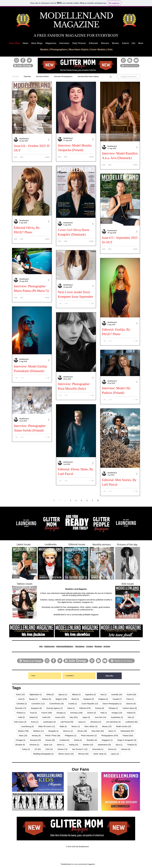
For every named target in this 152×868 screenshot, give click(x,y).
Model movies (124, 726)
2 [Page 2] (70, 500)
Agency (64, 694)
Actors (21, 694)
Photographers (59, 50)
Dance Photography (113, 704)
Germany (77, 713)
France (47, 713)
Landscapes (50, 722)
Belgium (62, 699)
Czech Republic (91, 704)
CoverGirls (39, 704)
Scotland (65, 740)
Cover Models (98, 50)
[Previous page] (60, 500)
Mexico (77, 726)
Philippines (72, 735)
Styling (74, 745)
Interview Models (42, 76)
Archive (107, 646)
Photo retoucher (90, 735)
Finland (22, 713)
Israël (47, 717)
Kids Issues (21, 722)
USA (50, 749)
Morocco (69, 731)
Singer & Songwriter (128, 740)
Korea (35, 722)
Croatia (73, 704)
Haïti (105, 713)
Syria (120, 745)
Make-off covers (48, 726)
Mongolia (54, 731)
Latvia (83, 722)
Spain (49, 745)
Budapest (90, 699)
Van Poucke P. (81, 749)
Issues (61, 717)
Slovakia (21, 745)
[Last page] (98, 500)
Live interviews (114, 722)
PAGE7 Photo (54, 735)
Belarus (47, 699)
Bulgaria (104, 699)
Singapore (108, 740)
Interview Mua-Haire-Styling (88, 76)
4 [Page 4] (81, 500)
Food (34, 713)
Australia (118, 694)
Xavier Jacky (100, 754)
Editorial (86, 708)
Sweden (89, 745)
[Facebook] (23, 60)
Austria (132, 694)
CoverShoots (57, 704)
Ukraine (63, 749)
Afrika (51, 694)
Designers (37, 708)
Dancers (132, 704)
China (131, 699)
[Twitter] (29, 60)
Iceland (132, 713)
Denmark (22, 708)
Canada (118, 699)
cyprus (116, 754)
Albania (77, 694)
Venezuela (99, 749)
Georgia (62, 713)
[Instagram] (17, 60)
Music (113, 731)
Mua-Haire (99, 731)
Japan (87, 717)
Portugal (21, 740)
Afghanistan (36, 694)
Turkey (27, 749)
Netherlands (128, 731)
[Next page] (92, 500)
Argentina (91, 694)
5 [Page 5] (87, 500)
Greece (92, 713)
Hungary (118, 713)
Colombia (22, 704)
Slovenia (35, 745)
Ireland (34, 717)
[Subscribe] (109, 676)
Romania (36, 740)
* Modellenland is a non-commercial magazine (78, 864)
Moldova (39, 731)
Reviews (98, 646)
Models (44, 50)
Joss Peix (101, 717)
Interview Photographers (63, 76)
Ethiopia (114, 708)
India (22, 717)
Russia (51, 740)
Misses (108, 726)
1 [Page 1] (65, 500)
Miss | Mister (92, 726)
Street (61, 745)
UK (38, 749)
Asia (104, 694)
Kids (110, 50)
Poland (129, 735)
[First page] (54, 500)
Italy (74, 717)
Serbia (79, 740)
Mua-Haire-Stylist (79, 50)
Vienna (113, 749)
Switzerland (105, 745)
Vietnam (126, 749)
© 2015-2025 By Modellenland (78, 847)
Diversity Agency (55, 708)
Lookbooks (132, 722)
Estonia (100, 708)
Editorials (27, 76)
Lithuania (97, 722)
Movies (83, 731)
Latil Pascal (68, 722)
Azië (22, 699)
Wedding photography (44, 754)
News (24, 735)
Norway (37, 735)
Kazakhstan (118, 717)
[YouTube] (136, 60)
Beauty (34, 699)
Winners (84, 754)
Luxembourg (28, 726)
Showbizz (93, 740)
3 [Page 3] (76, 500)
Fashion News (131, 708)
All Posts (15, 76)
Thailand (133, 745)
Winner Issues (67, 754)
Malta (64, 726)
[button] (37, 43)
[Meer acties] (50, 140)
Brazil (76, 699)
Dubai (72, 708)
